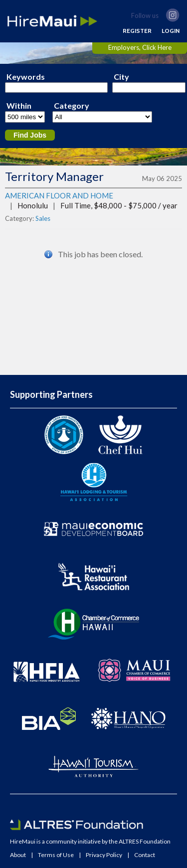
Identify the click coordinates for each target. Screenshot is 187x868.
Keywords (26, 77)
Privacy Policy (104, 855)
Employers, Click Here (140, 47)
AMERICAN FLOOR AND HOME (59, 195)
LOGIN (171, 31)
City (121, 77)
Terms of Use (56, 855)
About (18, 855)
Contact (145, 855)
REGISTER (137, 31)
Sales (43, 218)
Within (19, 106)
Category (72, 106)
